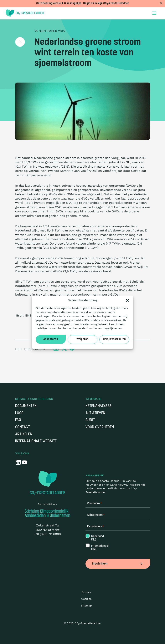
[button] (127, 300)
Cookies (86, 599)
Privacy (86, 592)
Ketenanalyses (99, 406)
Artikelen (24, 434)
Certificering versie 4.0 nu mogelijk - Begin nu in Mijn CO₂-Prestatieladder (83, 4)
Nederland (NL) (97, 538)
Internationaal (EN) (100, 548)
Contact (23, 427)
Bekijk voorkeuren (114, 339)
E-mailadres (95, 527)
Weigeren (82, 339)
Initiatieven (95, 413)
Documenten (26, 406)
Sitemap (86, 606)
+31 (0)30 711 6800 (47, 534)
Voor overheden (100, 427)
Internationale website (36, 441)
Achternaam (96, 515)
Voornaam (94, 504)
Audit (90, 420)
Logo (19, 413)
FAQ (18, 420)
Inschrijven (118, 564)
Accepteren (51, 339)
